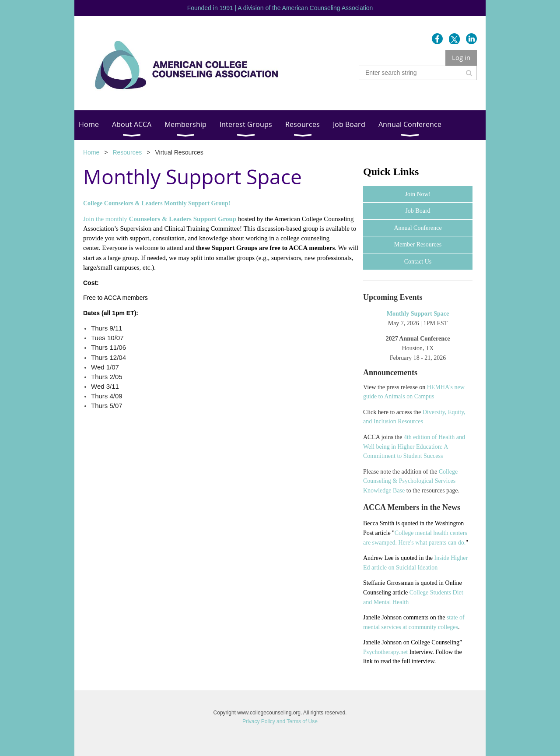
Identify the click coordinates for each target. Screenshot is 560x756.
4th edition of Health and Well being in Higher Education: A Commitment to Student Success (414, 447)
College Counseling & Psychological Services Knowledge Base (410, 481)
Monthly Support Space (418, 314)
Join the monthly (160, 219)
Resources (127, 152)
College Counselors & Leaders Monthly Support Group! (157, 203)
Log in (461, 57)
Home (91, 152)
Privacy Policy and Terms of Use (280, 721)
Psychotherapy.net (385, 652)
